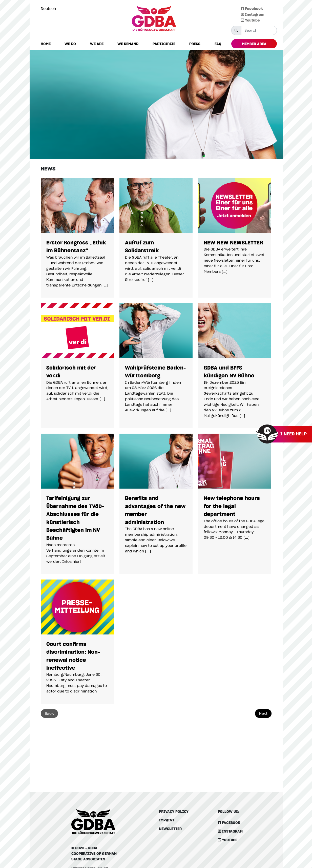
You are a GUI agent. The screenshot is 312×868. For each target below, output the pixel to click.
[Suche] (259, 30)
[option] (50, 9)
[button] (70, 44)
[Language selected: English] (50, 8)
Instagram (253, 14)
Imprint (167, 820)
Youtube (250, 20)
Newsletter (170, 829)
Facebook (252, 8)
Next (263, 713)
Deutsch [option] (48, 8)
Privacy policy (174, 811)
